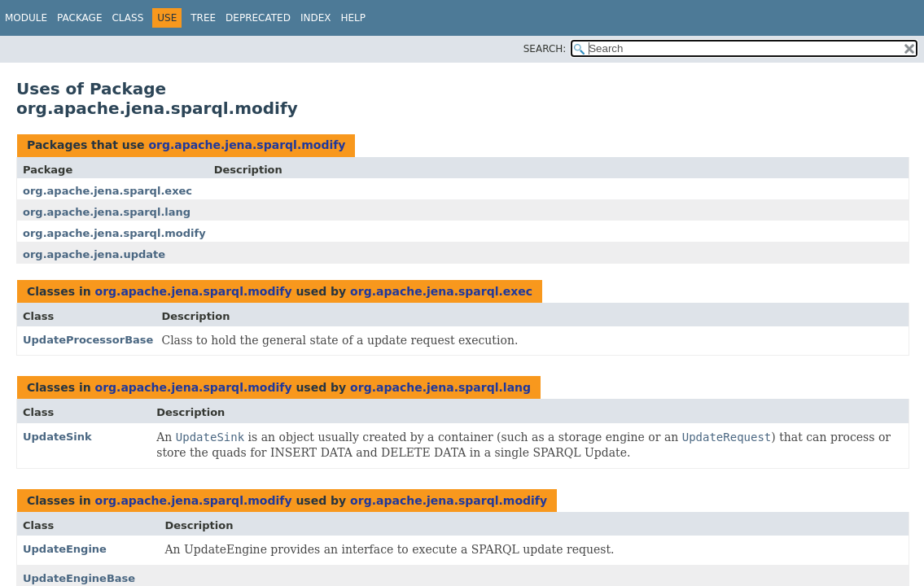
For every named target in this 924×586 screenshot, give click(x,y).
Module (26, 18)
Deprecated (258, 18)
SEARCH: (545, 49)
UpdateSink (57, 437)
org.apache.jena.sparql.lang (107, 212)
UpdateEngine (65, 549)
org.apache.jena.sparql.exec (107, 191)
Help (353, 18)
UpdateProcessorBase (88, 340)
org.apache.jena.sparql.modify (247, 145)
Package (79, 18)
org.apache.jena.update (94, 254)
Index (316, 18)
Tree (203, 18)
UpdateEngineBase (79, 578)
